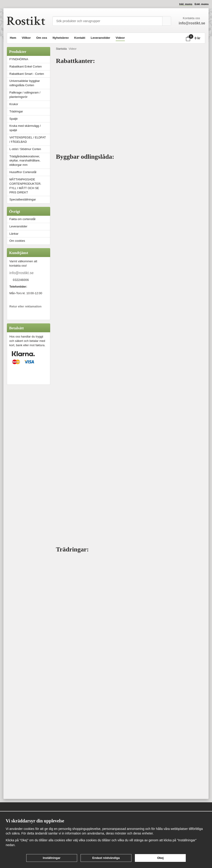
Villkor (26, 38)
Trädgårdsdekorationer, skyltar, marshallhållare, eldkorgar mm (25, 161)
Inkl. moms (186, 4)
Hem (13, 38)
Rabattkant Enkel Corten (26, 66)
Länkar (14, 234)
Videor (120, 38)
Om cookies (17, 241)
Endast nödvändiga (106, 858)
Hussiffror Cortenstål (23, 172)
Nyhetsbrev (61, 38)
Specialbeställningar (23, 199)
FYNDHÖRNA (19, 59)
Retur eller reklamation (25, 306)
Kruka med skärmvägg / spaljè (25, 128)
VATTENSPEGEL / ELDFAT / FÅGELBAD (28, 140)
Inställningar (52, 858)
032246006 (21, 280)
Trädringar (16, 111)
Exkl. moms (202, 4)
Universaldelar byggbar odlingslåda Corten (30, 83)
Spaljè (13, 119)
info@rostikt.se (21, 273)
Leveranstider (101, 38)
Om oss (42, 38)
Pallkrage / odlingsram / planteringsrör (25, 95)
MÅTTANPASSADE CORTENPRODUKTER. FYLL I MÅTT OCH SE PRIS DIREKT (25, 186)
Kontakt (80, 38)
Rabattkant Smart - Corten (30, 74)
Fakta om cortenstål (22, 219)
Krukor (14, 104)
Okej (160, 858)
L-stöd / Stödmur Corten (30, 149)
